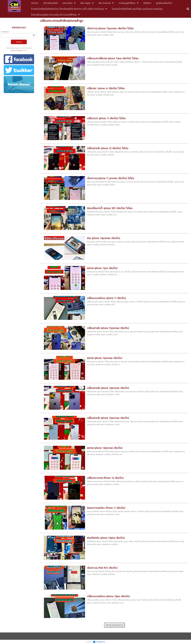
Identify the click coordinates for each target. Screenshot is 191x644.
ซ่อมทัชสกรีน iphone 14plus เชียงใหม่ (106, 538)
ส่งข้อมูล (19, 42)
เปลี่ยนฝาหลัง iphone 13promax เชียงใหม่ (108, 418)
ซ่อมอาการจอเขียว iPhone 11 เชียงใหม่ (106, 508)
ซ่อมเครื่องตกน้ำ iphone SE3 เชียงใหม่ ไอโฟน (110, 208)
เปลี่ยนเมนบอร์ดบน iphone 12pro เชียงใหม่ (108, 596)
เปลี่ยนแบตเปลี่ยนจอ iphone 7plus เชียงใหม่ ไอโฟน (113, 58)
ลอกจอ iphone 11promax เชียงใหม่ (105, 358)
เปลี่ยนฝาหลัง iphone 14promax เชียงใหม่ (108, 388)
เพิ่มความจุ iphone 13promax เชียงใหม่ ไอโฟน (110, 28)
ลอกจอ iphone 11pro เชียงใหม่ (102, 268)
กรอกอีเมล (5, 32)
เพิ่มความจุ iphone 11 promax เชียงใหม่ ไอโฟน (110, 178)
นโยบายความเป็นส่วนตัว (17, 50)
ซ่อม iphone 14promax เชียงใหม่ (103, 238)
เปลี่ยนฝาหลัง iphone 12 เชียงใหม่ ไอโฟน (108, 148)
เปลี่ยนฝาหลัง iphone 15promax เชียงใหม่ (108, 328)
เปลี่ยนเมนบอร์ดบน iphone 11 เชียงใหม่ (106, 298)
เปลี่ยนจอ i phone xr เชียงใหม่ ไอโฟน (106, 88)
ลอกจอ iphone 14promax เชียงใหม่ (105, 448)
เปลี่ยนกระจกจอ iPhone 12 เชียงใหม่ (105, 478)
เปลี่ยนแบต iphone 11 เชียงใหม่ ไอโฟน (106, 118)
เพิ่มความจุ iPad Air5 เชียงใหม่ (102, 568)
